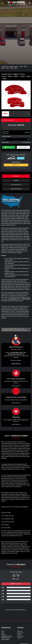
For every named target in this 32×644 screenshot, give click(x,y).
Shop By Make (5, 639)
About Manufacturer (16, 189)
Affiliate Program (6, 638)
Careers (19, 638)
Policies (19, 635)
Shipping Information (7, 636)
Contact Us (20, 633)
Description (16, 176)
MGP (29, 139)
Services (4, 635)
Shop (3, 633)
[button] (29, 95)
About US (20, 631)
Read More (16, 403)
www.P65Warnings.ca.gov (20, 330)
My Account (20, 636)
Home (3, 631)
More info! (27, 132)
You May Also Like (16, 185)
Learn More (21, 158)
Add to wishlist (23, 147)
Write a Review (16, 584)
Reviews (16, 180)
